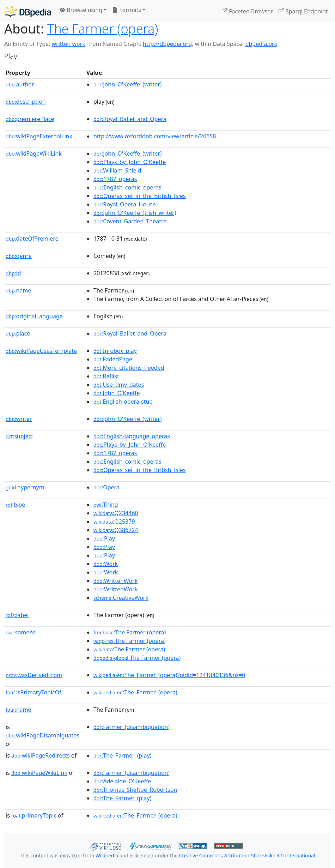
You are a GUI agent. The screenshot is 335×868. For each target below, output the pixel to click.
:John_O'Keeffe (117, 393)
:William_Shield (117, 170)
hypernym (25, 487)
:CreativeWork (121, 598)
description (26, 102)
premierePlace (30, 119)
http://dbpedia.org (167, 44)
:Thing (106, 505)
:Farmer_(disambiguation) (132, 727)
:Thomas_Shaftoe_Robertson (135, 790)
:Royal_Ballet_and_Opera (130, 119)
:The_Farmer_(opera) (135, 692)
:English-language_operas (132, 436)
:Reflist (106, 376)
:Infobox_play (115, 351)
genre (19, 256)
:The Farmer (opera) (130, 632)
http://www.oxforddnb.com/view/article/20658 (155, 136)
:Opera (106, 487)
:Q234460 (116, 513)
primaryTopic (34, 815)
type (16, 505)
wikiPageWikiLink (34, 153)
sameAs (21, 632)
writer (19, 419)
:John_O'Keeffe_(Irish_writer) (135, 213)
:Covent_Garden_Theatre (130, 221)
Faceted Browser (247, 11)
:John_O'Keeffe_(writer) (128, 84)
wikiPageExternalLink (39, 136)
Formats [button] (127, 10)
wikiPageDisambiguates (42, 735)
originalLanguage (34, 316)
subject (19, 436)
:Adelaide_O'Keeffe (122, 781)
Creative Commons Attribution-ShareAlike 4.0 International (247, 855)
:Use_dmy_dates (119, 385)
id (13, 273)
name (18, 290)
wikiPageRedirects (41, 755)
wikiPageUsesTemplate (41, 351)
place (18, 333)
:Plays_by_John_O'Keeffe (130, 162)
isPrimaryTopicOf (33, 692)
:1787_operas (115, 179)
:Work (106, 564)
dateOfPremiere (32, 239)
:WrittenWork (115, 581)
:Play (104, 538)
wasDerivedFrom (34, 675)
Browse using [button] (81, 10)
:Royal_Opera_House (125, 204)
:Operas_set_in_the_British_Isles (140, 196)
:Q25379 (114, 522)
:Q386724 (116, 530)
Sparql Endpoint (303, 11)
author (20, 84)
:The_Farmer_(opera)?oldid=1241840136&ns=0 (169, 675)
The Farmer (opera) (103, 29)
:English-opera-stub (123, 402)
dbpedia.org (262, 44)
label (17, 615)
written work (68, 44)
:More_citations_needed (129, 368)
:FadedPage (113, 359)
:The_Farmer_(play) (123, 755)
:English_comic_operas (127, 187)
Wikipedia (107, 855)
